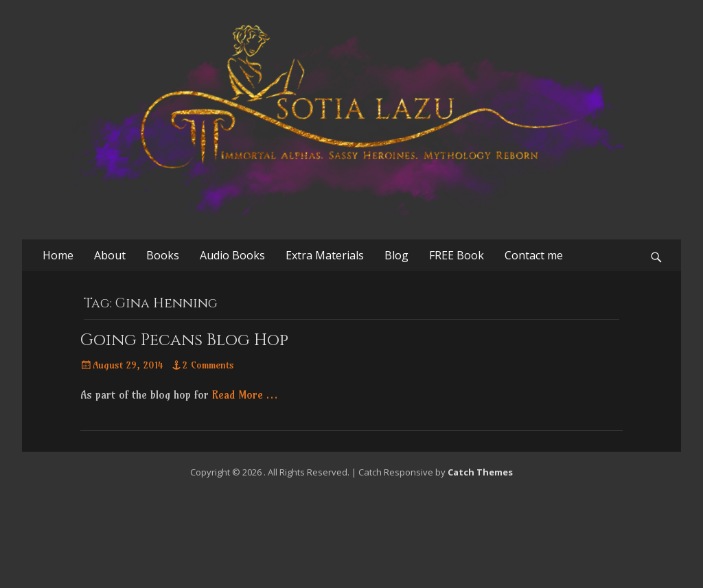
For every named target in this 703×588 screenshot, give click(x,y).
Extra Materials (325, 255)
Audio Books (232, 255)
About (110, 255)
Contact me (534, 255)
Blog (396, 255)
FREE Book (457, 255)
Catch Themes (480, 472)
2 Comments (208, 365)
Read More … (245, 395)
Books (163, 255)
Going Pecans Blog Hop (184, 340)
